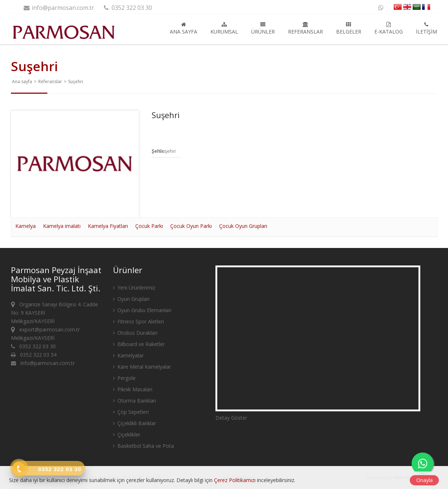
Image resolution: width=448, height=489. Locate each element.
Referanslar (305, 28)
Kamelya (26, 226)
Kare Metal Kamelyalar (142, 367)
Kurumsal (224, 28)
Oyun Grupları (131, 299)
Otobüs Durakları (135, 333)
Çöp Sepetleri (131, 412)
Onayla (424, 480)
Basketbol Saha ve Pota (143, 446)
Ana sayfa (184, 28)
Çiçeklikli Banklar (135, 423)
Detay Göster (231, 418)
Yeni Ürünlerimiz (134, 288)
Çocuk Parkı (149, 226)
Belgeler (349, 28)
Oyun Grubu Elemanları (142, 310)
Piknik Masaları (133, 389)
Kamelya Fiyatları (108, 226)
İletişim (426, 28)
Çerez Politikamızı (235, 480)
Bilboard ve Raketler (139, 344)
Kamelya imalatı (62, 226)
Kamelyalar (128, 355)
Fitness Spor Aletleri (139, 321)
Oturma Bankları (135, 401)
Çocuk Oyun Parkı (191, 226)
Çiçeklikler (127, 434)
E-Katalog (389, 28)
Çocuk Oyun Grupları (243, 226)
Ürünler (263, 28)
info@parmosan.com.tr (59, 8)
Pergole (124, 378)
